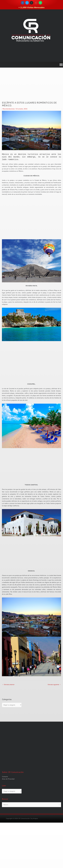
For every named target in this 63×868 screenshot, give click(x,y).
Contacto (5, 822)
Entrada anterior (8, 684)
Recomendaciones (9, 109)
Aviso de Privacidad (8, 824)
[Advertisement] (31, 88)
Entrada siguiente (54, 684)
